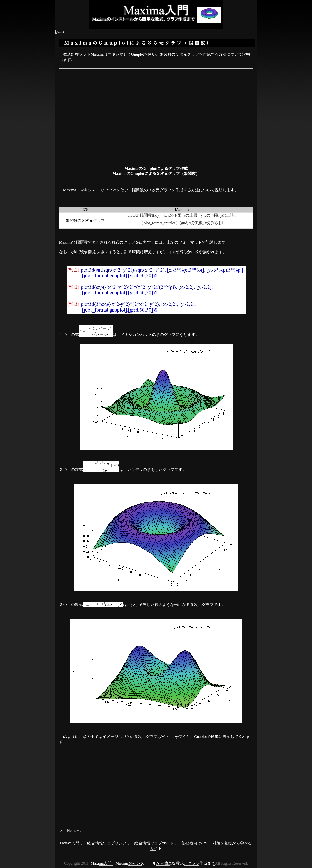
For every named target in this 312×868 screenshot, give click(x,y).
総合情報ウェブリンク (107, 843)
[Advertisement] (156, 76)
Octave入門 (70, 843)
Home (60, 31)
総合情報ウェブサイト (154, 843)
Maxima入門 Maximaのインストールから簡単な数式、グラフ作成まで (153, 863)
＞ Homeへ (70, 831)
